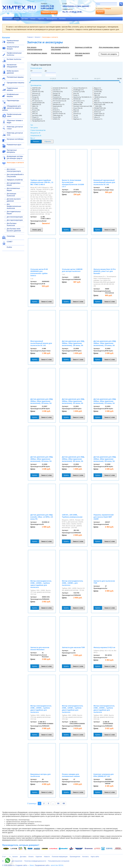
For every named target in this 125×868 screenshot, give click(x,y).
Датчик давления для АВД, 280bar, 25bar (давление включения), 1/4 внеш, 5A (73, 401)
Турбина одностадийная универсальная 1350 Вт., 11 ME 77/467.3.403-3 (42, 182)
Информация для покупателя (12, 861)
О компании (8, 19)
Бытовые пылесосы (14, 59)
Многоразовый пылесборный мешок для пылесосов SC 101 (41, 343)
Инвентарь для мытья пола (15, 134)
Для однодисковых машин (14, 184)
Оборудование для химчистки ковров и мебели (12, 108)
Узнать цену (37, 230)
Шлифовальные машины (13, 95)
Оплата (33, 19)
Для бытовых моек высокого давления (14, 230)
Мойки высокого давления (13, 72)
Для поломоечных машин (13, 189)
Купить (66, 230)
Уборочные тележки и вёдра (15, 121)
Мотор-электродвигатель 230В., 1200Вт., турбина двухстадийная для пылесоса (72, 709)
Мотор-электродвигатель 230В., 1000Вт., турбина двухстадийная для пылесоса (104, 709)
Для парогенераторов (15, 220)
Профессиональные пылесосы (14, 54)
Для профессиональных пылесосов (14, 206)
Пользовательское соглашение (59, 861)
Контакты (62, 19)
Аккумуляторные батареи (13, 48)
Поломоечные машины (15, 77)
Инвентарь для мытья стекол (15, 128)
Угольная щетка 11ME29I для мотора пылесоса (72, 270)
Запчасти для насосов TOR (73, 647)
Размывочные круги (14, 145)
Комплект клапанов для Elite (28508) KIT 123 (104, 775)
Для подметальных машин (14, 213)
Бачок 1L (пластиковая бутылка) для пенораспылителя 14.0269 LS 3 (73, 183)
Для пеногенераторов (15, 217)
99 (64, 803)
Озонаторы (11, 236)
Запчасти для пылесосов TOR (104, 582)
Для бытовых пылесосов (12, 224)
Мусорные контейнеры (15, 139)
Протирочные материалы (12, 151)
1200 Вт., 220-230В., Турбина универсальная (72, 516)
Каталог (17, 19)
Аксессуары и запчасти (15, 163)
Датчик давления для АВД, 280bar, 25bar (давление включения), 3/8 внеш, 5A (73, 459)
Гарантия (41, 19)
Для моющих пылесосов (11, 195)
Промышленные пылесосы (13, 42)
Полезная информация (60, 857)
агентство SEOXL (57, 865)
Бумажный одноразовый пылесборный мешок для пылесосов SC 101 (104, 182)
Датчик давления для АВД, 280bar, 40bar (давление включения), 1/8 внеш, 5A (42, 459)
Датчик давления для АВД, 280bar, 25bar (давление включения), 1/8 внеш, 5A (42, 401)
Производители (52, 19)
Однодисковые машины (15, 83)
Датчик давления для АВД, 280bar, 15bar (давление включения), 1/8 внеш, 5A (73, 343)
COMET (10, 242)
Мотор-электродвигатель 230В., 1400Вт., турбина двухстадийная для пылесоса (41, 709)
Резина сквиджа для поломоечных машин (71, 775)
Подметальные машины (12, 89)
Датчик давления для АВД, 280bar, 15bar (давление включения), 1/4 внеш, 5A (105, 343)
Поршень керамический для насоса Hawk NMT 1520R (104, 517)
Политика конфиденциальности (35, 861)
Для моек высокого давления (14, 200)
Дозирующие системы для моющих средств (15, 157)
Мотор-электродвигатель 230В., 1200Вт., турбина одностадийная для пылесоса (41, 584)
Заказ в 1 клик (78, 230)
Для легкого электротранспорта (14, 170)
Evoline (9, 247)
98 (58, 803)
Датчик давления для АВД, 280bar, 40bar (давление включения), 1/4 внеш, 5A (105, 401)
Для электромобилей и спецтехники (15, 175)
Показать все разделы (109, 54)
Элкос (32, 865)
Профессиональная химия (14, 115)
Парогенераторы (13, 101)
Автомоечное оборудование (12, 66)
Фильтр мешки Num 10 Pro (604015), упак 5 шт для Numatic (105, 271)
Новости (47, 857)
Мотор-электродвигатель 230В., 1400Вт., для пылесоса (72, 583)
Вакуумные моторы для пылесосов (40, 775)
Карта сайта (95, 857)
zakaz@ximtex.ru (70, 6)
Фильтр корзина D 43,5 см (104, 647)
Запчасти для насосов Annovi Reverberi (40, 648)
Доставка (25, 19)
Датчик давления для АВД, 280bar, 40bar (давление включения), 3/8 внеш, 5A (105, 459)
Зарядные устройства (15, 180)
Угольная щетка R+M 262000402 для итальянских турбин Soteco (39, 272)
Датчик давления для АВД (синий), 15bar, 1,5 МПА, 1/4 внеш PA (42, 517)
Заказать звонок (49, 12)
